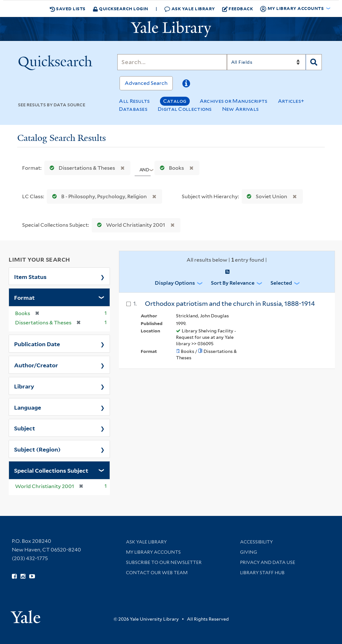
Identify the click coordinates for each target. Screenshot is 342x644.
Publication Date (37, 344)
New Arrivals (241, 109)
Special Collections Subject (51, 470)
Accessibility (256, 542)
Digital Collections (185, 109)
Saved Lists (68, 9)
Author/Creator (36, 365)
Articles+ (291, 101)
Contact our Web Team (157, 573)
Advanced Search (146, 83)
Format (24, 297)
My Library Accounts (153, 552)
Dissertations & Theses (81, 168)
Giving (249, 552)
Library (24, 386)
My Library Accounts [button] (292, 9)
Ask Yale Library (190, 9)
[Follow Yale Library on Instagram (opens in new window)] (23, 576)
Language (28, 407)
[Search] (172, 62)
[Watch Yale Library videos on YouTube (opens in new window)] (32, 576)
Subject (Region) (37, 449)
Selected (281, 283)
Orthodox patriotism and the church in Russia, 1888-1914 (230, 304)
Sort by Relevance (233, 283)
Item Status (30, 276)
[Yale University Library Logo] (171, 29)
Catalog (175, 101)
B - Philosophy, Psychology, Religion (98, 196)
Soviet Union (266, 196)
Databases (133, 109)
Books (171, 168)
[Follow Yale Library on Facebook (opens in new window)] (14, 576)
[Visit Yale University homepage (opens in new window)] (25, 615)
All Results (134, 101)
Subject (25, 428)
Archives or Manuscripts (234, 101)
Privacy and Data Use (268, 562)
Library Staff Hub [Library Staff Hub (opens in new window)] (262, 573)
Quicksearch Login (121, 8)
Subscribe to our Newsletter (164, 562)
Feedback (238, 9)
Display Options (175, 283)
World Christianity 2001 (130, 225)
